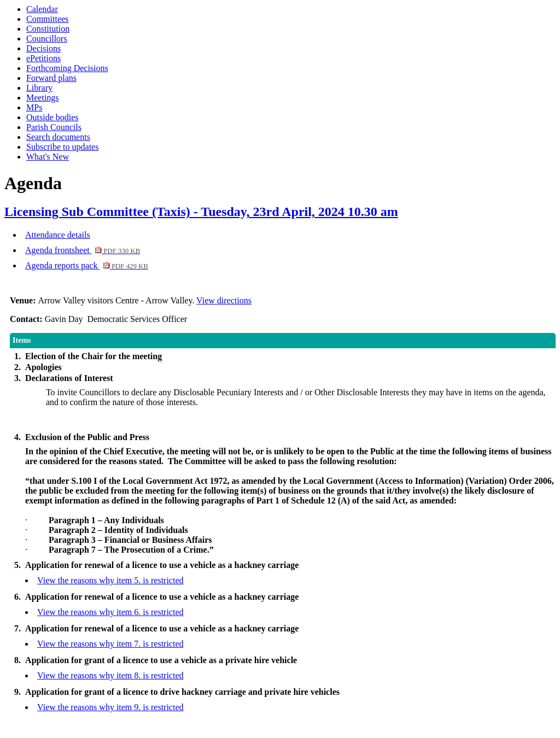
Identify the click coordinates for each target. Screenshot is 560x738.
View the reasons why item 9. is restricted (110, 707)
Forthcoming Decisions (67, 68)
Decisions (43, 48)
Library (39, 88)
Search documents (58, 137)
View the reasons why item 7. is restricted (110, 644)
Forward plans (51, 78)
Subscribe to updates (62, 147)
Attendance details (58, 235)
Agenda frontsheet (83, 250)
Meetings (43, 98)
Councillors (47, 39)
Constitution (48, 29)
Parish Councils (54, 127)
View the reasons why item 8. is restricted (110, 675)
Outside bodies (52, 117)
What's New (48, 157)
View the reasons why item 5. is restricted (110, 580)
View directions (224, 300)
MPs (34, 107)
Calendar (42, 9)
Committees (47, 19)
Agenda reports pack (87, 265)
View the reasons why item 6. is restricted (110, 612)
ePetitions (43, 58)
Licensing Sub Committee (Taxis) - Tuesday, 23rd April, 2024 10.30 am (201, 212)
